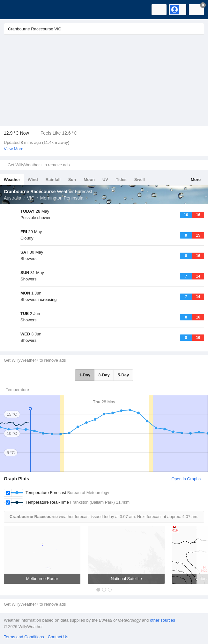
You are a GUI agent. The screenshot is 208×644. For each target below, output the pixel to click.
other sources (163, 620)
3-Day (104, 375)
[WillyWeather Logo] (14, 10)
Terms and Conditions (24, 637)
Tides (121, 180)
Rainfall (53, 180)
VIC (30, 198)
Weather (12, 180)
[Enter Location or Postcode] (104, 29)
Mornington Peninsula (62, 198)
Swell (140, 180)
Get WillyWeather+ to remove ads (39, 165)
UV (105, 180)
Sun (72, 180)
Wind (33, 180)
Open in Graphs (186, 479)
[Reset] (187, 29)
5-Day (123, 375)
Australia (12, 198)
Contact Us (58, 637)
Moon (89, 180)
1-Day (85, 375)
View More (14, 149)
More (196, 180)
